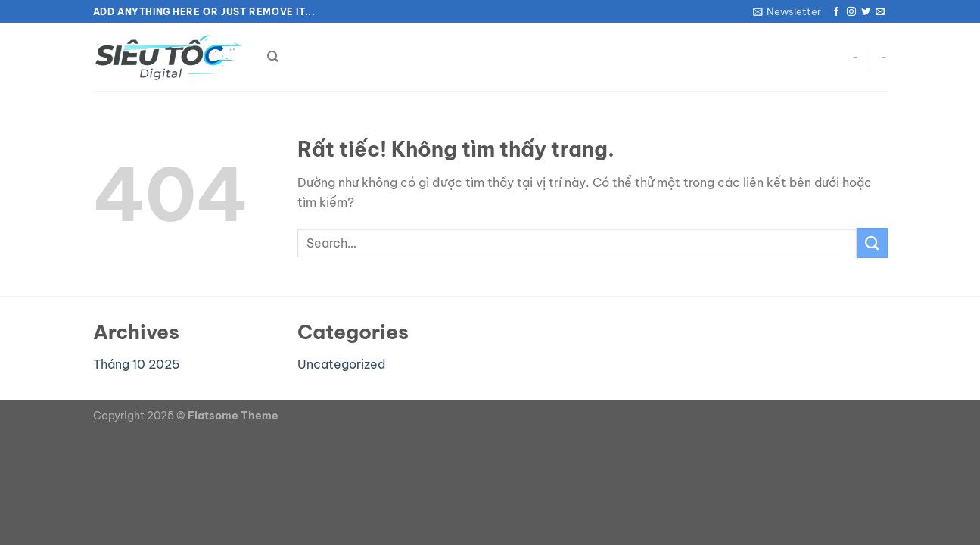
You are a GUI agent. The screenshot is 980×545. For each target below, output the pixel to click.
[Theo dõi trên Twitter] (866, 12)
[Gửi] (872, 243)
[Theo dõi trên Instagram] (851, 12)
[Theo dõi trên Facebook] (836, 12)
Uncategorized (341, 364)
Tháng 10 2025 (137, 364)
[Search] (273, 57)
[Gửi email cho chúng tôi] (880, 12)
